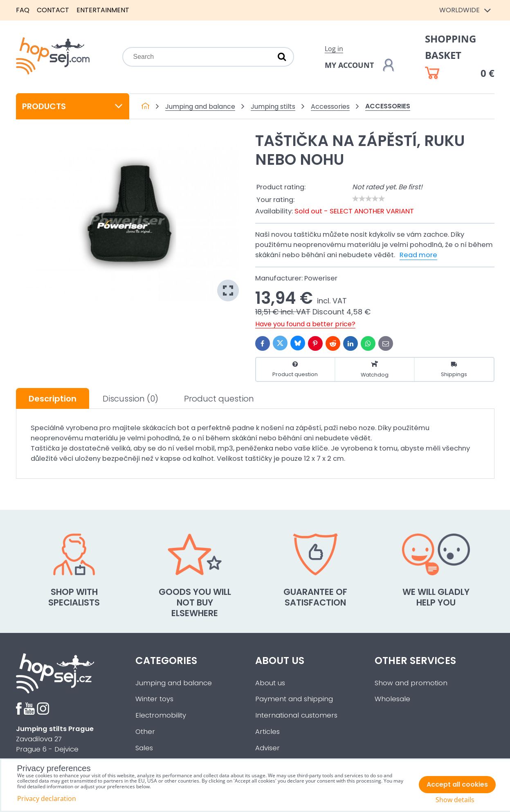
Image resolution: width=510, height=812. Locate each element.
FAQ (23, 10)
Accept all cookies (457, 784)
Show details (455, 800)
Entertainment (103, 10)
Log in (334, 49)
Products (73, 106)
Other (145, 732)
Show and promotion (411, 683)
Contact (53, 10)
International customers (296, 715)
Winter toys (154, 699)
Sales (144, 748)
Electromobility (161, 715)
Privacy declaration (47, 799)
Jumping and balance (174, 683)
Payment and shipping (294, 699)
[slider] (368, 199)
